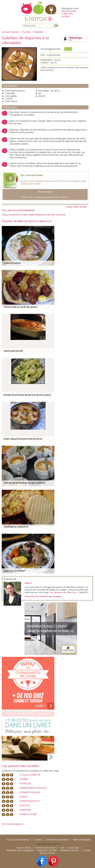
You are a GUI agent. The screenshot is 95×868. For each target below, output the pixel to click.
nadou (23, 797)
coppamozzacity (30, 801)
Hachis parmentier (13, 351)
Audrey (24, 779)
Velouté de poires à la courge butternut (24, 483)
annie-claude (28, 814)
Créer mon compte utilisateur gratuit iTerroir (45, 197)
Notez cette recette (77, 207)
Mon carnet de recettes (32, 175)
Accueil (6, 32)
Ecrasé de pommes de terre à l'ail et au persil (27, 395)
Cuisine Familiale (30, 792)
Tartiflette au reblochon (16, 527)
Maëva (28, 583)
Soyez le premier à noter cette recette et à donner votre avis (34, 215)
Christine (25, 810)
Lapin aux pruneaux (14, 571)
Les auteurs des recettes (21, 766)
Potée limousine (12, 263)
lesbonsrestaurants (33, 788)
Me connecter (69, 11)
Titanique (25, 784)
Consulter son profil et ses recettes (43, 596)
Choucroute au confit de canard (20, 307)
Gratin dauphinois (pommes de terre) (23, 439)
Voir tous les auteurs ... (13, 824)
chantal (25, 805)
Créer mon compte (67, 15)
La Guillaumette (30, 775)
